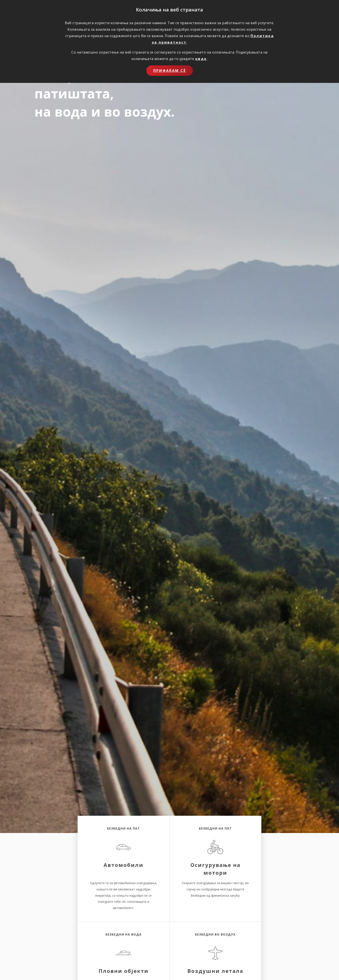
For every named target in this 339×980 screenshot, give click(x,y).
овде (201, 59)
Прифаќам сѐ (170, 71)
